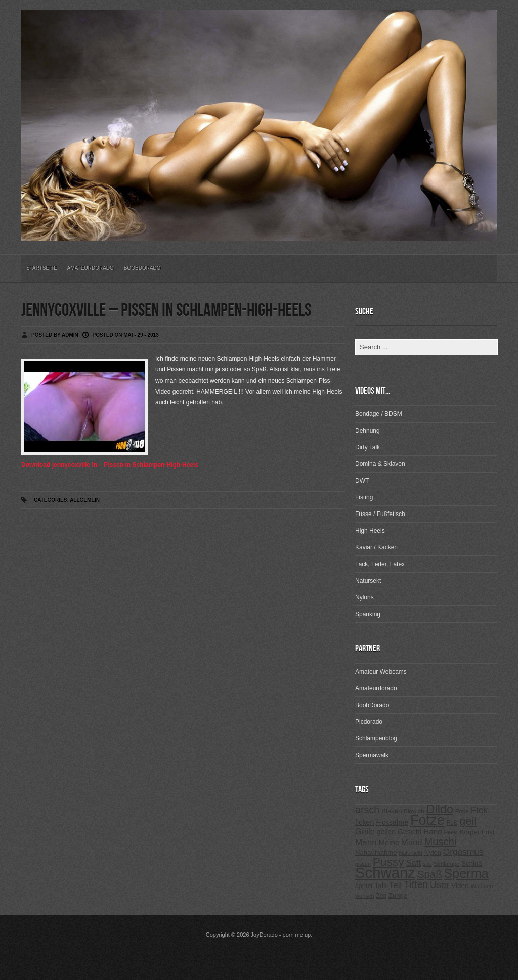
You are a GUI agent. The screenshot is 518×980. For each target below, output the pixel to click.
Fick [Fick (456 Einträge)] (480, 810)
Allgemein (85, 500)
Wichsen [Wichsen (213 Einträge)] (482, 886)
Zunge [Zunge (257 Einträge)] (398, 895)
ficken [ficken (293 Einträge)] (365, 822)
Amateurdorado (91, 268)
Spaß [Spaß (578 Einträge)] (430, 874)
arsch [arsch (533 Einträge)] (367, 810)
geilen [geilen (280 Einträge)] (386, 832)
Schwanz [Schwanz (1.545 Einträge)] (385, 873)
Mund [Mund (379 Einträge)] (412, 842)
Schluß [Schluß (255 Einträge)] (472, 864)
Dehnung (368, 431)
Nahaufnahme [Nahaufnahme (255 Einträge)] (376, 852)
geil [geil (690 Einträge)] (468, 821)
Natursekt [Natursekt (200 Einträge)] (410, 853)
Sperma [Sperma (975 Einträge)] (466, 873)
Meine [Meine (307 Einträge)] (389, 843)
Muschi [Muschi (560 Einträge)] (440, 842)
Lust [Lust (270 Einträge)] (488, 832)
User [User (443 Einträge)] (440, 885)
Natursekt (368, 581)
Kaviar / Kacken (376, 547)
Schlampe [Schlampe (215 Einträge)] (446, 864)
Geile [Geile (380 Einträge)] (365, 832)
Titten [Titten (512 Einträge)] (416, 884)
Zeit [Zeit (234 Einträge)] (381, 896)
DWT (362, 481)
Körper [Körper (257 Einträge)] (470, 832)
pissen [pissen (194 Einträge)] (363, 864)
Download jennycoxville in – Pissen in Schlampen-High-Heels (110, 465)
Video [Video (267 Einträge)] (460, 886)
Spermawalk (372, 755)
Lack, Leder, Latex (380, 564)
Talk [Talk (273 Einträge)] (380, 886)
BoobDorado (142, 268)
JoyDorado (264, 935)
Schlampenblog (376, 738)
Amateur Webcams (381, 672)
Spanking (368, 614)
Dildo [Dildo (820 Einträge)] (440, 809)
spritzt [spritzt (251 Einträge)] (364, 886)
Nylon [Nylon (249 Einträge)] (433, 852)
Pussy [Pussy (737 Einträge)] (388, 862)
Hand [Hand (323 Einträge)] (433, 832)
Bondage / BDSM (379, 414)
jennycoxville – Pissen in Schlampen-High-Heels (166, 311)
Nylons (364, 597)
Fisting (364, 497)
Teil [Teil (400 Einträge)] (396, 885)
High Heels (370, 531)
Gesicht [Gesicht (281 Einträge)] (409, 832)
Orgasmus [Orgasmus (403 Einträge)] (463, 852)
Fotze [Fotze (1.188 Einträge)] (427, 820)
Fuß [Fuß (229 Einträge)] (452, 823)
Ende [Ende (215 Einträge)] (462, 811)
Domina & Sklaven (380, 464)
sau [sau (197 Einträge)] (427, 864)
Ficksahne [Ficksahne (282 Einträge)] (392, 822)
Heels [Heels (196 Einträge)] (451, 832)
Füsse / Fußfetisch (380, 514)
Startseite (42, 268)
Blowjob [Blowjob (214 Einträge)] (414, 811)
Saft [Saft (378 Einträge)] (413, 863)
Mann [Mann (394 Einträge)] (366, 842)
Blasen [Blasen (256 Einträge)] (392, 811)
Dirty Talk (368, 447)
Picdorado (369, 722)
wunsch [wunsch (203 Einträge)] (365, 896)
